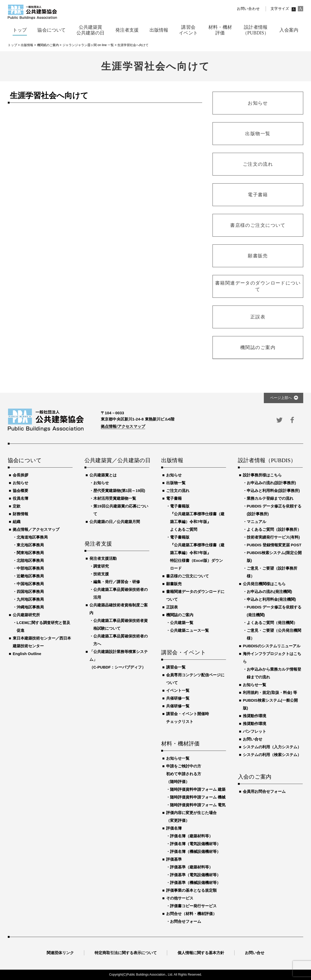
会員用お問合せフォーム (264, 791)
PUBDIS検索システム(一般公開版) (270, 704)
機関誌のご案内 (180, 615)
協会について (25, 461)
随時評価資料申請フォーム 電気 (198, 805)
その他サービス (180, 898)
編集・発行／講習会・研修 (117, 582)
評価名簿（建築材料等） (191, 836)
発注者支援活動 (103, 558)
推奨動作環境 (255, 716)
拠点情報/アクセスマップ (123, 426)
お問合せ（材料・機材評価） (191, 914)
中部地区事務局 (30, 568)
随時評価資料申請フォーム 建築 (198, 789)
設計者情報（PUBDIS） (267, 461)
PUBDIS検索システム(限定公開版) (274, 557)
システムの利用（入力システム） (272, 747)
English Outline (27, 654)
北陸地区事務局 (30, 560)
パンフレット (255, 731)
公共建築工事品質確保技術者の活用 (121, 593)
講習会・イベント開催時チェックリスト (188, 718)
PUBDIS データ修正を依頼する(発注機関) (274, 611)
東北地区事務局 (30, 545)
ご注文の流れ (178, 491)
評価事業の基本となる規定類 (191, 890)
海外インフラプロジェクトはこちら (272, 658)
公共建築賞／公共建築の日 (117, 461)
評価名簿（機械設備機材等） (195, 851)
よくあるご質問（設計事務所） (274, 529)
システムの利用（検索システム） (272, 755)
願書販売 (174, 584)
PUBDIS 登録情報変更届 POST (274, 545)
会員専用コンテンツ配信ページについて (195, 679)
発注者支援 (98, 544)
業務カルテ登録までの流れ (270, 498)
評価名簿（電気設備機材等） (195, 844)
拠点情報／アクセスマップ (36, 529)
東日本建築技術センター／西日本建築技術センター (42, 642)
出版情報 (172, 461)
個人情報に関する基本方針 (201, 953)
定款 (17, 506)
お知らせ (20, 483)
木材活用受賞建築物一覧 (115, 498)
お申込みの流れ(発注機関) (269, 591)
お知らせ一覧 (178, 758)
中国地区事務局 (30, 584)
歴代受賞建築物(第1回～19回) (119, 491)
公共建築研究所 (26, 615)
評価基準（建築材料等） (191, 867)
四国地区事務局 (30, 591)
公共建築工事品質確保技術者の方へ (121, 640)
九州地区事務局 (30, 599)
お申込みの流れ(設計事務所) (271, 483)
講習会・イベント (184, 653)
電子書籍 (174, 498)
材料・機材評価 (180, 744)
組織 (17, 522)
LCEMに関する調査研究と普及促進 (44, 626)
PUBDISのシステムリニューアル (272, 646)
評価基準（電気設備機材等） (195, 875)
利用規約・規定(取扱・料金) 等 (270, 692)
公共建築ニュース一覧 (189, 630)
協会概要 (20, 491)
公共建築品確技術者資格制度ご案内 (119, 609)
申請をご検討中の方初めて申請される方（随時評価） (184, 774)
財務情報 (20, 514)
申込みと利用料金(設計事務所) (273, 491)
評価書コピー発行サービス (193, 906)
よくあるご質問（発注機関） (272, 623)
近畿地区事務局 (30, 576)
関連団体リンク (60, 953)
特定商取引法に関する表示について (126, 953)
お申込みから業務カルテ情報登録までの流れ (274, 673)
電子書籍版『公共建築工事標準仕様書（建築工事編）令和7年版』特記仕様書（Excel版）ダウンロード (197, 553)
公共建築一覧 (182, 623)
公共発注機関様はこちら (264, 584)
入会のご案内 (255, 777)
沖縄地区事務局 (30, 607)
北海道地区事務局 (32, 537)
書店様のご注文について (188, 576)
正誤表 (172, 607)
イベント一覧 (178, 690)
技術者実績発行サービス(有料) (273, 537)
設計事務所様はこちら (262, 475)
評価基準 (174, 859)
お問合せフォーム (186, 921)
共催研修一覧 (178, 698)
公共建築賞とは (103, 475)
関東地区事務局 (30, 553)
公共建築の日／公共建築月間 (115, 522)
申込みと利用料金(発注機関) (271, 599)
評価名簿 (174, 828)
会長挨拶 (20, 475)
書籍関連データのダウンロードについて (195, 595)
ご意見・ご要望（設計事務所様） (272, 572)
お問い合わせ (248, 9)
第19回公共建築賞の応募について (121, 510)
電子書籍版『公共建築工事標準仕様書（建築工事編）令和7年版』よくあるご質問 (197, 518)
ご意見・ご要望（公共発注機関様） (274, 634)
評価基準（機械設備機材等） (195, 883)
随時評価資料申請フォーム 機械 (198, 797)
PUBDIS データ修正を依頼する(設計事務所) (274, 510)
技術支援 (101, 574)
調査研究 (101, 566)
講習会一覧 (176, 667)
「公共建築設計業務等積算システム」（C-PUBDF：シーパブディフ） (119, 659)
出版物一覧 (176, 483)
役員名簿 (20, 498)
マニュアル (256, 522)
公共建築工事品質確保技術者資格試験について (121, 624)
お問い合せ (253, 739)
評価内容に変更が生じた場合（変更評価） (191, 816)
